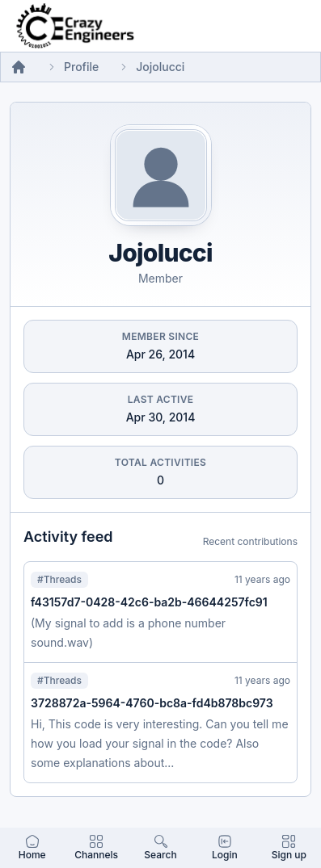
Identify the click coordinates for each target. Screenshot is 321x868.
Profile (81, 67)
